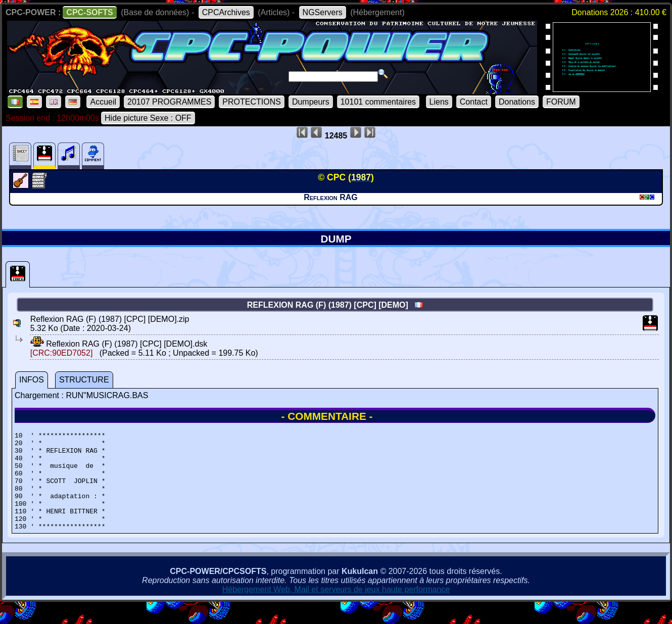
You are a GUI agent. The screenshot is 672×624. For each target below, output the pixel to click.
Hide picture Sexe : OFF (148, 118)
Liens (439, 102)
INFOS (32, 380)
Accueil (103, 102)
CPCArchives (226, 12)
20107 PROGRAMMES (169, 102)
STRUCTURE (84, 380)
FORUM (561, 102)
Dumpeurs (311, 102)
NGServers (323, 12)
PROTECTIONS (252, 102)
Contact (474, 102)
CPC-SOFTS (89, 12)
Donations (517, 102)
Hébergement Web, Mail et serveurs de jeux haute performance (336, 609)
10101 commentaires (378, 102)
